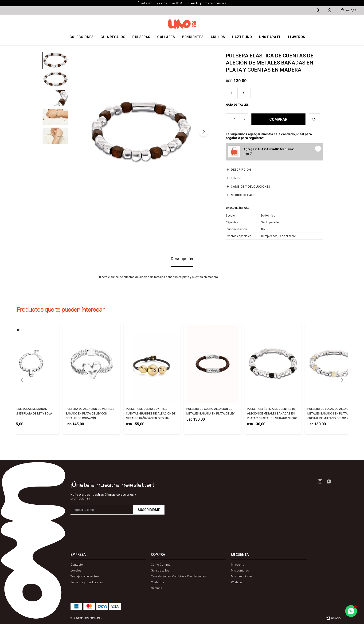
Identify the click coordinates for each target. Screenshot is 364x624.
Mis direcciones (242, 576)
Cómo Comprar (161, 565)
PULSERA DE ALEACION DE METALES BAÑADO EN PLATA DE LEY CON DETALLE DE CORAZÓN (90, 414)
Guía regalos (113, 37)
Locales (76, 570)
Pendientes (193, 37)
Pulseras (141, 37)
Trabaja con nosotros (85, 576)
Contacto (77, 565)
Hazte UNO (242, 37)
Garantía (157, 588)
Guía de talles (237, 105)
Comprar (279, 119)
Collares (166, 37)
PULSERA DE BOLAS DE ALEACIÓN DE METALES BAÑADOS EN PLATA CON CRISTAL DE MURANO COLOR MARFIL (332, 414)
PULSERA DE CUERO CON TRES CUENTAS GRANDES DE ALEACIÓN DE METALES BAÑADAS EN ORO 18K (151, 414)
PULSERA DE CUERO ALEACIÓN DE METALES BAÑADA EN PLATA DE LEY (210, 411)
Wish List (237, 582)
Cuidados (157, 582)
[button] (204, 132)
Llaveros (297, 37)
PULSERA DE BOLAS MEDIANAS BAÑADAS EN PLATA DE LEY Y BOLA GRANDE (29, 414)
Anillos (218, 37)
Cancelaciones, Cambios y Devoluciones (178, 576)
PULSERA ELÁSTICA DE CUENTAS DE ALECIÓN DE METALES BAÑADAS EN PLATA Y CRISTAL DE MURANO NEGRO (272, 414)
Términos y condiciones (87, 582)
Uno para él (270, 37)
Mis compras (240, 570)
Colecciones (82, 37)
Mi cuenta (238, 565)
